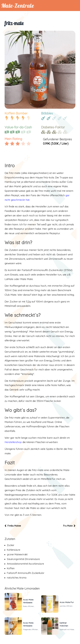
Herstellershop (13, 442)
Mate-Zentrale (18, 6)
